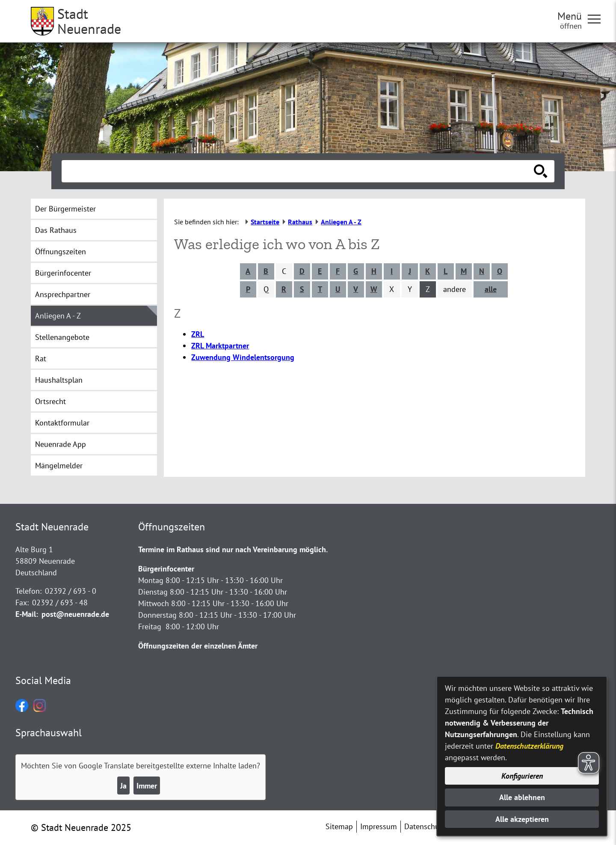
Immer (147, 786)
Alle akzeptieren (522, 819)
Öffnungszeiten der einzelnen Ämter (198, 646)
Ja (123, 786)
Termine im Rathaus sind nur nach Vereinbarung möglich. (233, 549)
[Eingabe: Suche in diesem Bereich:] (299, 171)
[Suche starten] (541, 171)
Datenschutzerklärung (529, 746)
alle (491, 289)
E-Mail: (27, 614)
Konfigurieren (522, 776)
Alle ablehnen (522, 797)
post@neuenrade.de (75, 614)
